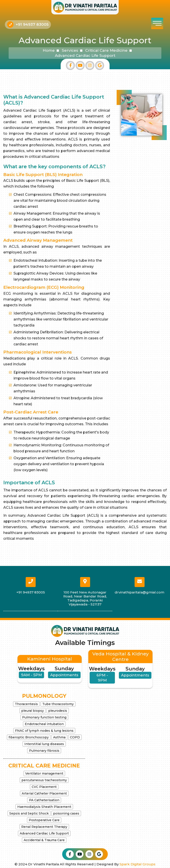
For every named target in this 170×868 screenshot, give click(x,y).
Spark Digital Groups (137, 864)
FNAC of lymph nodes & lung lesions (44, 731)
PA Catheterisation (44, 800)
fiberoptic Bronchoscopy (29, 737)
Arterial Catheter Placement (44, 793)
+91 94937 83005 (32, 24)
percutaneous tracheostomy (44, 780)
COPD (75, 737)
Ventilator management (44, 773)
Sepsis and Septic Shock (29, 813)
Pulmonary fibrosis (44, 751)
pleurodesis (58, 711)
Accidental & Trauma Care (44, 840)
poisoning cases (66, 813)
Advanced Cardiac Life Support (44, 833)
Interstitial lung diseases (44, 744)
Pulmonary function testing (44, 717)
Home (49, 50)
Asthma (59, 737)
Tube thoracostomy (58, 704)
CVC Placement (44, 787)
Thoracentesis (26, 704)
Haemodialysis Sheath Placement (44, 807)
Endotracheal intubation (44, 724)
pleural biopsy (33, 711)
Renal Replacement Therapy (44, 827)
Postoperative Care (44, 820)
